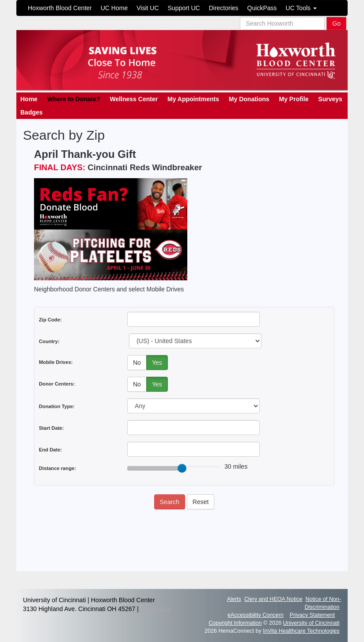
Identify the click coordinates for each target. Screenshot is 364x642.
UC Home (114, 8)
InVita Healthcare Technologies (301, 631)
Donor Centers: (57, 384)
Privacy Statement (312, 615)
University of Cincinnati (311, 623)
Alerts (234, 599)
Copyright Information (235, 623)
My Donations (249, 99)
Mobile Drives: (56, 362)
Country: (49, 341)
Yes (157, 363)
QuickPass (262, 8)
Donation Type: (57, 406)
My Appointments (193, 99)
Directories (224, 8)
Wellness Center (134, 99)
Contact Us (156, 609)
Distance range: (57, 468)
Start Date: (51, 428)
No (137, 363)
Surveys (330, 99)
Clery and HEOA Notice (273, 599)
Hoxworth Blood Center (60, 8)
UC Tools (301, 8)
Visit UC (148, 8)
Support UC (184, 8)
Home (29, 99)
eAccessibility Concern (256, 615)
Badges (32, 112)
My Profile (294, 99)
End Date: (50, 450)
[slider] (182, 468)
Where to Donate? (74, 99)
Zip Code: (50, 320)
